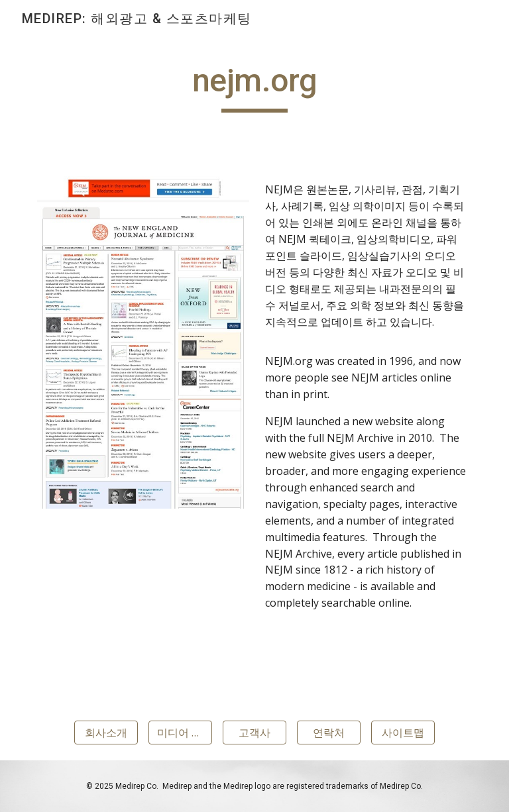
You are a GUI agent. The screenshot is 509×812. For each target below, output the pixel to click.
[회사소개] (106, 733)
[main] (254, 87)
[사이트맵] (403, 733)
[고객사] (254, 733)
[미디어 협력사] (180, 733)
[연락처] (328, 733)
